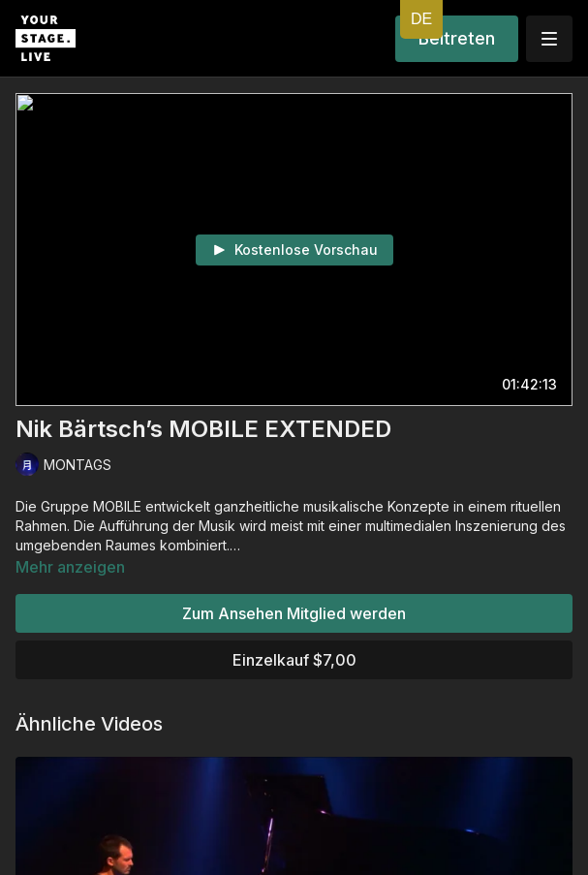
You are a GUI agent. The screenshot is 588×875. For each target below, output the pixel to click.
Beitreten (457, 38)
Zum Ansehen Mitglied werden (294, 613)
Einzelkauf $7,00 (294, 660)
